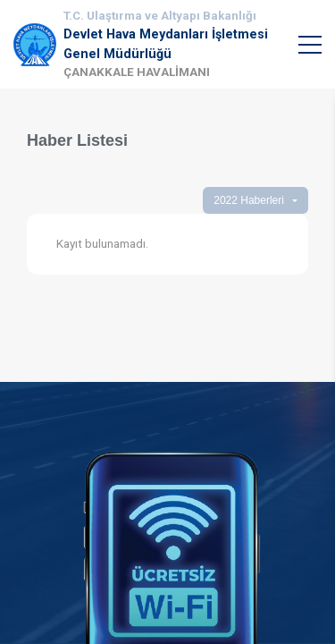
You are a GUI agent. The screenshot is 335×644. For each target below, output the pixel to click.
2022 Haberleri (249, 200)
